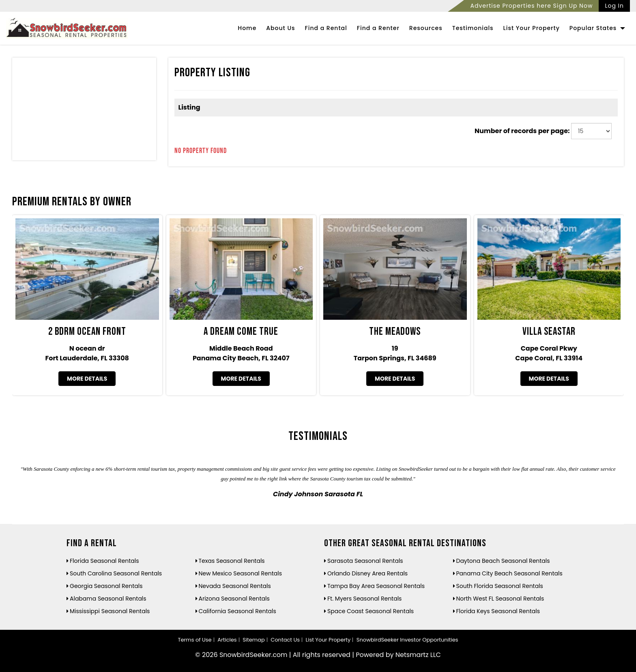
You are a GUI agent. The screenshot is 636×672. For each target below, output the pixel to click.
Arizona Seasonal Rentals (234, 599)
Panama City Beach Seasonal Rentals (509, 573)
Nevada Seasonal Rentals (235, 586)
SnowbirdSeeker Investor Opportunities (407, 640)
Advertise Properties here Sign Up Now (531, 6)
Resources (426, 28)
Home (247, 28)
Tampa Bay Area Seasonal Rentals (376, 586)
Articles (227, 640)
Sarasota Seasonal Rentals (365, 561)
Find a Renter (378, 28)
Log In (614, 6)
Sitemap (254, 640)
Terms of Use (194, 640)
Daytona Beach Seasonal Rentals (503, 561)
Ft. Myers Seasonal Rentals (364, 599)
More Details (87, 379)
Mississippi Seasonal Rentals (110, 611)
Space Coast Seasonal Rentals (371, 611)
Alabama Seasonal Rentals (108, 599)
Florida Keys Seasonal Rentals (498, 611)
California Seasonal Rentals (237, 611)
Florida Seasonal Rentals (104, 561)
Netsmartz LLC (418, 655)
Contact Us (285, 640)
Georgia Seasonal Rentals (106, 586)
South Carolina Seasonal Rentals (116, 573)
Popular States (597, 28)
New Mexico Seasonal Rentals (241, 573)
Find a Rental (326, 28)
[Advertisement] (84, 111)
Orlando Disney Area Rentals (367, 573)
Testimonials (473, 28)
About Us (280, 28)
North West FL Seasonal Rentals (500, 599)
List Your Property (532, 28)
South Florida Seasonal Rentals (500, 586)
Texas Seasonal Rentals (232, 561)
